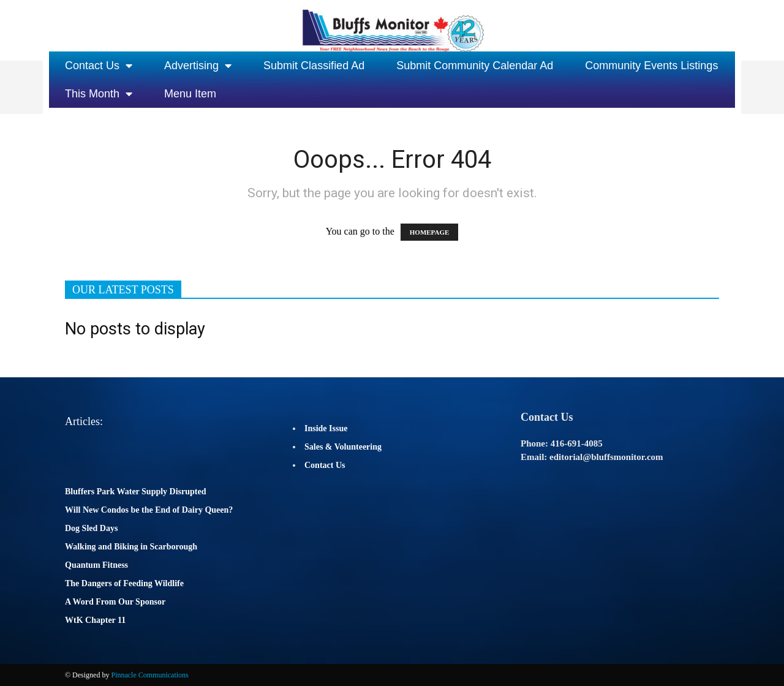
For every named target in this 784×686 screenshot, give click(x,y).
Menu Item (190, 94)
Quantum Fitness (96, 565)
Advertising (198, 66)
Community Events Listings (651, 66)
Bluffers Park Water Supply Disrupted (136, 492)
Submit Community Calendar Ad (475, 66)
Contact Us (99, 66)
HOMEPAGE (430, 232)
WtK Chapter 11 (95, 620)
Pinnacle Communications (149, 675)
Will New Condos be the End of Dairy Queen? (149, 510)
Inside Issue (326, 428)
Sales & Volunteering (343, 447)
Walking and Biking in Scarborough (131, 547)
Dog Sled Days (91, 528)
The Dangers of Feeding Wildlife (124, 583)
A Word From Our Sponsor (115, 602)
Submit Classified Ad (314, 66)
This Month (99, 94)
